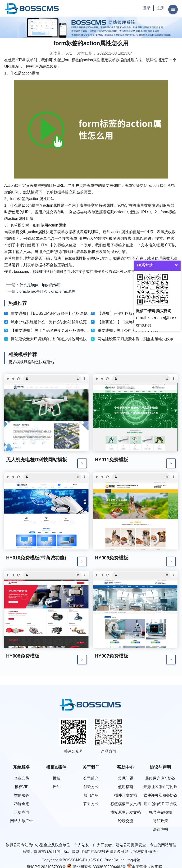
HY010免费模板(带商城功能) (36, 558)
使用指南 (126, 787)
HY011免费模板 (112, 460)
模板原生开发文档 (126, 812)
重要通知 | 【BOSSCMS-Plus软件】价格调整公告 (53, 313)
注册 (160, 8)
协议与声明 (160, 767)
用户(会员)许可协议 (160, 804)
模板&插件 (56, 767)
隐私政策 (160, 821)
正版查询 (22, 812)
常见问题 (126, 778)
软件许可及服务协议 (160, 795)
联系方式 (91, 804)
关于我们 (91, 767)
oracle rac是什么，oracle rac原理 (48, 291)
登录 (147, 8)
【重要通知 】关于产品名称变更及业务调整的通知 (53, 330)
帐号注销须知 (160, 812)
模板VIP (22, 787)
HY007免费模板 (112, 656)
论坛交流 (126, 821)
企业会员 (22, 778)
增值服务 (22, 795)
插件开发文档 (126, 795)
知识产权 (91, 795)
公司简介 (91, 778)
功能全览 (22, 804)
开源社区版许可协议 (160, 787)
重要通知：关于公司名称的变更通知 (128, 330)
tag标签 (134, 860)
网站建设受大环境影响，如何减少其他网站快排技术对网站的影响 (66, 339)
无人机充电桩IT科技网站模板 (37, 460)
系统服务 (22, 767)
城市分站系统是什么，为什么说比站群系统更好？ (53, 322)
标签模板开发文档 (126, 804)
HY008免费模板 (23, 656)
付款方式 (91, 787)
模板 (56, 778)
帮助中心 (126, 767)
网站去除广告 (22, 821)
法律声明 (160, 829)
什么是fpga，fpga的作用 (40, 285)
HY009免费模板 (112, 558)
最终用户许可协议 (160, 778)
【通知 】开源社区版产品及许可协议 (128, 313)
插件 (56, 787)
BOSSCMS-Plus (77, 860)
